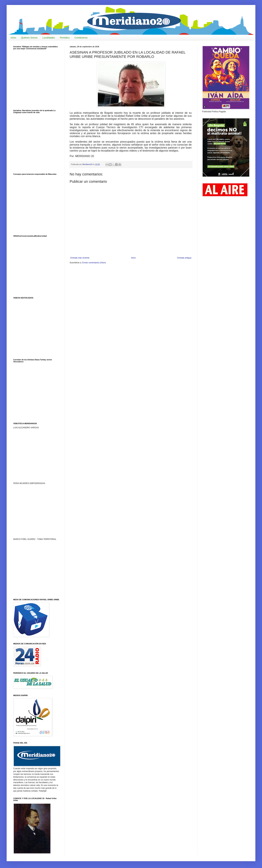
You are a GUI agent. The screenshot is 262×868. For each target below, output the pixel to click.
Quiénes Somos (29, 38)
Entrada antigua (184, 258)
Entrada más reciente (80, 258)
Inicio (13, 38)
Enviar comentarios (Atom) (94, 263)
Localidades (49, 38)
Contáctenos (81, 38)
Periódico (65, 38)
